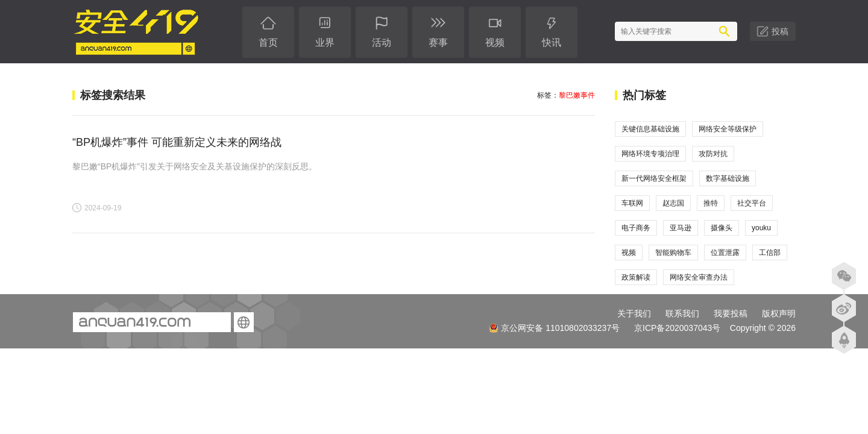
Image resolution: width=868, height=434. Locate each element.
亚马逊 (681, 228)
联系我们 (682, 313)
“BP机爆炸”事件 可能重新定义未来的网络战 (177, 142)
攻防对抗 (713, 154)
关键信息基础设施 (650, 129)
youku (761, 228)
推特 (711, 203)
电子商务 (636, 228)
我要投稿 (731, 313)
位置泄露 (725, 253)
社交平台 (752, 203)
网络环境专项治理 (650, 154)
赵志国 (673, 203)
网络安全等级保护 (728, 129)
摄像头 (722, 228)
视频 (629, 253)
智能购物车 (673, 253)
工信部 (770, 253)
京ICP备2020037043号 (677, 328)
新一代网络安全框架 (654, 178)
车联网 (632, 203)
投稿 (780, 31)
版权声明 (779, 313)
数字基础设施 (728, 178)
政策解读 (636, 277)
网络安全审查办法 (699, 277)
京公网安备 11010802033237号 (554, 328)
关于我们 (634, 313)
